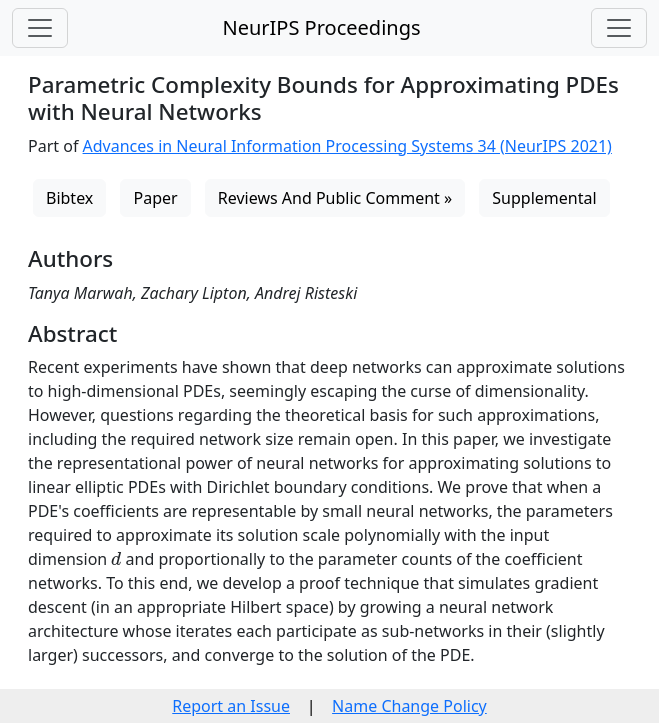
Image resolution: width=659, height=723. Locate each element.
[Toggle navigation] (40, 28)
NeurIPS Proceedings (321, 27)
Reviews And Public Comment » (335, 198)
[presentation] (116, 558)
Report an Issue (231, 706)
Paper (155, 198)
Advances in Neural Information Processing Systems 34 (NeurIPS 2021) (347, 146)
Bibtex (69, 198)
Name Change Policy (409, 706)
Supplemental (544, 198)
